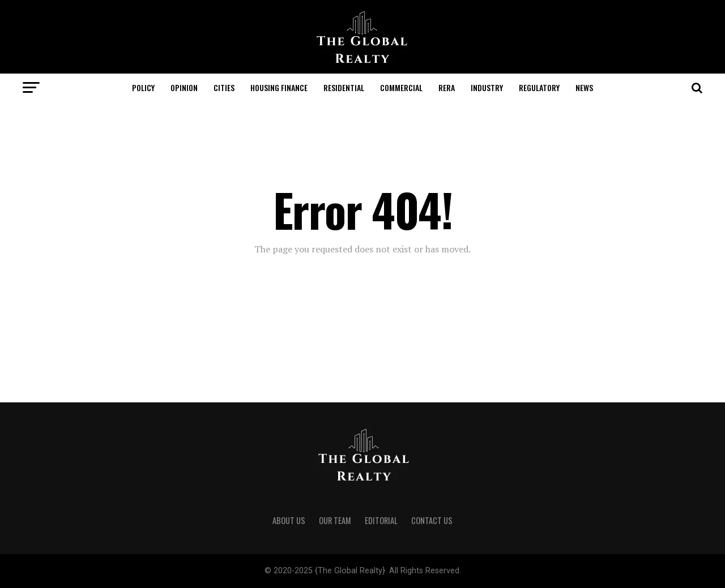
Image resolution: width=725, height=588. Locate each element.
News (584, 87)
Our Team (335, 520)
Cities (224, 87)
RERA (447, 87)
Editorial (381, 520)
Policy (143, 87)
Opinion (184, 87)
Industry (487, 87)
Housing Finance (279, 87)
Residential (344, 87)
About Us (289, 520)
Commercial (401, 87)
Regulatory (539, 87)
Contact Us (432, 520)
